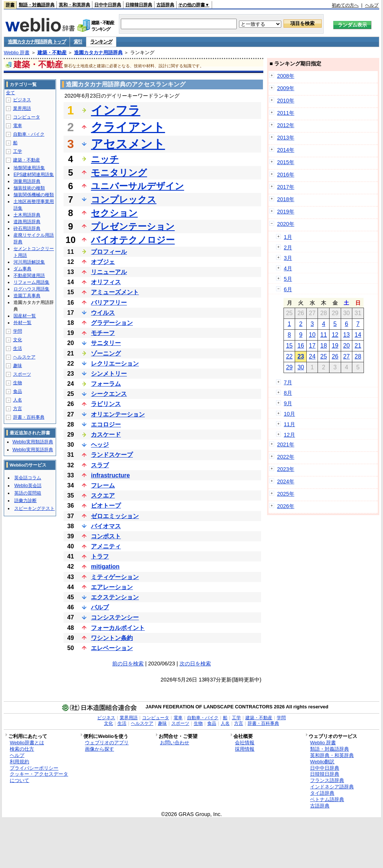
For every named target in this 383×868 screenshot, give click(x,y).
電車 (18, 126)
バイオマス (106, 526)
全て (10, 93)
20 (346, 346)
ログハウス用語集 (31, 289)
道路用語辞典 (27, 222)
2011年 (286, 113)
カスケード (106, 435)
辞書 (10, 5)
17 (312, 346)
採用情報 (245, 749)
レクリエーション (115, 364)
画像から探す (99, 749)
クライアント (128, 127)
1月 (288, 237)
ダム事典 (22, 269)
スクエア (103, 495)
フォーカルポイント (118, 628)
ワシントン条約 (112, 638)
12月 (289, 435)
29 (289, 367)
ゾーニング (106, 353)
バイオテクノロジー (133, 240)
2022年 (286, 457)
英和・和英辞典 (74, 5)
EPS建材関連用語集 (34, 175)
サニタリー (106, 343)
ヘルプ (372, 5)
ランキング (101, 42)
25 (324, 356)
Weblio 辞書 (17, 53)
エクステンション (115, 597)
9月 (288, 403)
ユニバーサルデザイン (137, 186)
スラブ (100, 465)
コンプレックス (124, 199)
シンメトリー (109, 374)
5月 (288, 279)
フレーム (103, 485)
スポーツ (22, 374)
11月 (289, 424)
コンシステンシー (115, 617)
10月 (289, 414)
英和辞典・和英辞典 (332, 755)
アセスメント (128, 144)
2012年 (286, 125)
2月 (288, 247)
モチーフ (103, 333)
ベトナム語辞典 (327, 799)
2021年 (286, 444)
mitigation (105, 567)
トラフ (100, 556)
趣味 (18, 366)
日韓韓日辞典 (139, 5)
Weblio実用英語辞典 (33, 450)
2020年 (286, 224)
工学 (18, 151)
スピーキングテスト (34, 508)
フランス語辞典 (327, 780)
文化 (18, 340)
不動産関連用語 (29, 276)
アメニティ (106, 546)
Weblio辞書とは (27, 743)
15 (289, 346)
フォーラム (106, 384)
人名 (18, 400)
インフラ (116, 110)
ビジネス (22, 100)
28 (358, 356)
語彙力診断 (25, 501)
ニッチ (105, 159)
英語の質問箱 (28, 493)
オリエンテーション (118, 414)
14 (358, 335)
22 (289, 356)
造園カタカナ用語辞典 (98, 53)
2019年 (286, 212)
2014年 (286, 150)
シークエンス (109, 394)
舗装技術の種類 (29, 188)
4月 (288, 268)
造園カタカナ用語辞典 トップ (37, 42)
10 (312, 335)
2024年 (286, 481)
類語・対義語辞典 (37, 5)
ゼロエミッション (115, 516)
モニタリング (119, 173)
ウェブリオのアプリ (107, 743)
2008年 (286, 76)
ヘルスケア (24, 357)
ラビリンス (106, 404)
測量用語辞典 (27, 181)
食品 (18, 391)
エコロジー (106, 424)
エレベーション (112, 648)
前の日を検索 (128, 664)
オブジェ (103, 262)
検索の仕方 (22, 749)
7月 (288, 382)
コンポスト (106, 536)
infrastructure (110, 475)
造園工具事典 (27, 296)
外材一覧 (22, 323)
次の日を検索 (195, 664)
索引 (78, 42)
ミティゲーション (115, 577)
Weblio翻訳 (322, 762)
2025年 (286, 494)
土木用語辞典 (27, 215)
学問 (18, 331)
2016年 (286, 175)
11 (324, 335)
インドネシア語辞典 (332, 787)
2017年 (286, 187)
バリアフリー (109, 303)
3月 (288, 258)
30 (301, 367)
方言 (18, 409)
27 (346, 356)
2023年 (286, 469)
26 (335, 356)
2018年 (286, 199)
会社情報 (245, 743)
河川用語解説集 (29, 262)
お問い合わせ (175, 743)
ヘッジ (100, 445)
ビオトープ (106, 506)
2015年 (286, 162)
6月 (288, 289)
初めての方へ (345, 5)
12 (335, 335)
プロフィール (109, 252)
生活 (18, 348)
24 (312, 356)
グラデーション (112, 323)
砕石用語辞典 (27, 228)
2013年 (286, 138)
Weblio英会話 (28, 486)
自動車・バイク (29, 134)
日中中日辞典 (108, 5)
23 (301, 356)
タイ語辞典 (322, 793)
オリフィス (106, 282)
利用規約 (19, 762)
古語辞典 (165, 5)
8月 (288, 393)
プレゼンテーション (133, 226)
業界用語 (22, 108)
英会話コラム (28, 478)
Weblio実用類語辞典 (33, 442)
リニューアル (109, 272)
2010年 (286, 101)
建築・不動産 (52, 53)
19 (335, 346)
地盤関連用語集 (29, 168)
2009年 (286, 88)
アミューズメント (115, 292)
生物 (18, 383)
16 (301, 346)
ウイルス (103, 313)
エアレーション (112, 587)
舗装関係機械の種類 (34, 195)
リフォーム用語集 (31, 282)
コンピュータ (27, 117)
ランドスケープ (112, 455)
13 (346, 335)
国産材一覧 (25, 316)
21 (358, 346)
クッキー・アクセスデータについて (39, 777)
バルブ (100, 607)
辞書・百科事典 (29, 417)
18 (324, 346)
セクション (114, 213)
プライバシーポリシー (34, 768)
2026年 (286, 506)
